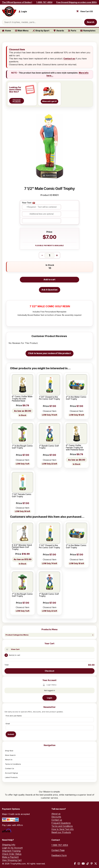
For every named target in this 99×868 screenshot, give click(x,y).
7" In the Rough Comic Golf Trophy (22, 447)
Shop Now (9, 751)
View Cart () (87, 11)
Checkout (49, 671)
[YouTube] (83, 864)
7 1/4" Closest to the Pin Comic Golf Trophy (49, 398)
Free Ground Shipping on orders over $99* (77, 2)
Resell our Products (61, 832)
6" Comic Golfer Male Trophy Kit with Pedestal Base (22, 399)
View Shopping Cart (12, 860)
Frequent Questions (61, 823)
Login (49, 698)
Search (91, 22)
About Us (9, 760)
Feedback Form (59, 855)
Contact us (69, 59)
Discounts (56, 817)
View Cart (15, 649)
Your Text (27, 203)
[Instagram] (79, 864)
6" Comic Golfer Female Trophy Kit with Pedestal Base (75, 448)
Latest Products (11, 777)
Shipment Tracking (11, 851)
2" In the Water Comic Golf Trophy (76, 398)
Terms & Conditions (13, 764)
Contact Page (58, 850)
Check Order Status (12, 854)
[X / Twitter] (96, 864)
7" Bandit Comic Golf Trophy (49, 447)
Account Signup (11, 773)
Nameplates (88, 31)
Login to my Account (12, 848)
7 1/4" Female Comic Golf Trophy (22, 495)
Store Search (10, 755)
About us (56, 814)
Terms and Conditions (62, 826)
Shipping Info (9, 845)
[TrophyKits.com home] (9, 11)
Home (7, 31)
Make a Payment (10, 857)
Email (8, 724)
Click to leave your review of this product (49, 353)
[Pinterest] (92, 864)
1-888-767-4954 (44, 2)
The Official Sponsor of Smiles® (17, 2)
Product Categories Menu (17, 635)
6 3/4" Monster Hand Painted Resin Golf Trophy (22, 547)
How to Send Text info (63, 829)
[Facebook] (75, 864)
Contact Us (10, 768)
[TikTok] (88, 864)
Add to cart (49, 280)
